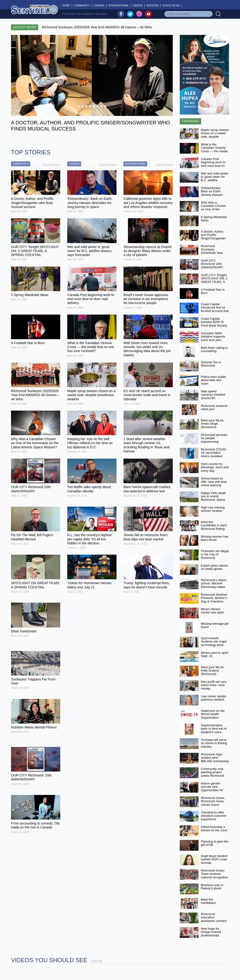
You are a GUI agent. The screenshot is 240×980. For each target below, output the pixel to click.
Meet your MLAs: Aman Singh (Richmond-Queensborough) (213, 425)
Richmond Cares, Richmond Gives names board (213, 801)
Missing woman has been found (215, 538)
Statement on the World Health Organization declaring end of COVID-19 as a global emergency (213, 719)
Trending (190, 121)
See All (96, 961)
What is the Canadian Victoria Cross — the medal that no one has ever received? (214, 151)
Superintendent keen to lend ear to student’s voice (214, 729)
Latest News (25, 27)
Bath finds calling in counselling (214, 349)
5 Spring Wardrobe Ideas (214, 219)
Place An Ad (171, 5)
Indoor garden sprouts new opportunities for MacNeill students (213, 789)
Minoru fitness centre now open (212, 611)
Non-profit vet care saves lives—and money (214, 685)
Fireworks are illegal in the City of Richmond (215, 554)
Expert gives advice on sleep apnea (214, 567)
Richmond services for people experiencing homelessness (214, 440)
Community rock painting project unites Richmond (212, 772)
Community (82, 5)
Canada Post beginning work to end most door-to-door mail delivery (213, 164)
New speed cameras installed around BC (213, 395)
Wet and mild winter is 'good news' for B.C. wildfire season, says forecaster (215, 180)
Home (67, 5)
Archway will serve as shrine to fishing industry (214, 743)
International (119, 5)
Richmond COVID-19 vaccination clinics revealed (214, 453)
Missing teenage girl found (215, 625)
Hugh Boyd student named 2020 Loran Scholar (214, 859)
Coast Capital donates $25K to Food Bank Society (214, 322)
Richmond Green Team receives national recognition (214, 874)
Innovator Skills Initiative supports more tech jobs (213, 337)
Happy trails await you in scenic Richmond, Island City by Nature (213, 498)
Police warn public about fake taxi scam (213, 380)
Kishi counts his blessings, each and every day (215, 467)
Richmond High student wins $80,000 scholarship (215, 758)
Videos (138, 5)
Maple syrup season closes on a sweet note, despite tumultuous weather (215, 135)
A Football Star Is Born (213, 291)
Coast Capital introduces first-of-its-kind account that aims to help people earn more (215, 311)
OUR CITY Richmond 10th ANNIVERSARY (212, 264)
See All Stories (52, 165)
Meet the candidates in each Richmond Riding (214, 525)
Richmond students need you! (214, 408)
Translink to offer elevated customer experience (214, 816)
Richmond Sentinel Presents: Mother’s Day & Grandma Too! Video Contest (214, 600)
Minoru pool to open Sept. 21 (215, 654)
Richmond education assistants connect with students (214, 919)
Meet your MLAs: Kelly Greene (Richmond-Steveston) (213, 672)
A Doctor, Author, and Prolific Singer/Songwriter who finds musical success (213, 238)
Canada (99, 5)
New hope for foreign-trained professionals (211, 932)
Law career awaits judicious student (213, 698)
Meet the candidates (208, 901)
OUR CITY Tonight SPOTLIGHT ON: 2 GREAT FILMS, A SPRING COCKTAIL (214, 282)
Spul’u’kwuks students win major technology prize (214, 642)
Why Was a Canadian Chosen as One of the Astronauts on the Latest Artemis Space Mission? (213, 211)
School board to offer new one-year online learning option (214, 484)
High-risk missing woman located (213, 509)
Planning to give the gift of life (215, 843)
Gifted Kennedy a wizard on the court (214, 829)
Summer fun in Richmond (211, 364)
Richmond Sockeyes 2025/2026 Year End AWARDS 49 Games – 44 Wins (213, 253)
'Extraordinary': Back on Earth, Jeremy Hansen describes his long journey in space (213, 195)
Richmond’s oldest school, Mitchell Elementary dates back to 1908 (214, 585)
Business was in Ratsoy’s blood (212, 887)
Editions (153, 5)
